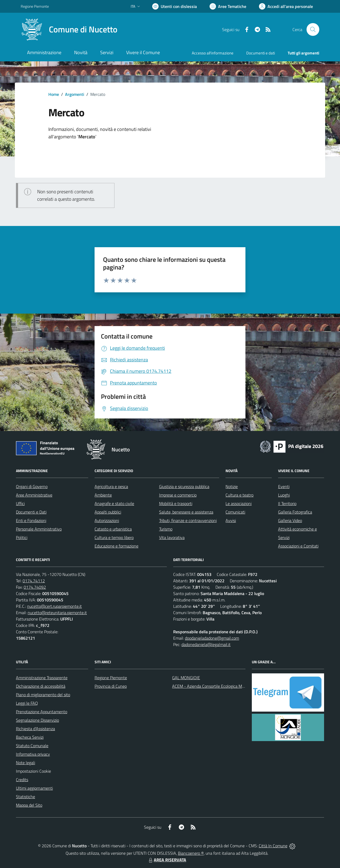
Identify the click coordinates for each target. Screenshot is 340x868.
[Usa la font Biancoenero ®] (175, 6)
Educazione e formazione (116, 546)
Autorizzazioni (107, 520)
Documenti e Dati (31, 512)
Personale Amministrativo (39, 529)
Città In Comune (273, 846)
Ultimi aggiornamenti (34, 788)
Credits (22, 780)
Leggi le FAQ (27, 703)
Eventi (284, 486)
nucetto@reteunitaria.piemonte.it (57, 613)
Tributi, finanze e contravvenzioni (188, 520)
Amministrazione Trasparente (42, 678)
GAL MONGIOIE (186, 678)
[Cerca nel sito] (313, 29)
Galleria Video (290, 520)
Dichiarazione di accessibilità (41, 686)
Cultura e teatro (239, 495)
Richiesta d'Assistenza (35, 729)
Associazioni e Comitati (298, 546)
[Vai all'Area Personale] (286, 6)
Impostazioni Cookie (33, 771)
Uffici (20, 503)
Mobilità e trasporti (176, 503)
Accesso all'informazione (213, 53)
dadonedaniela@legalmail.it (206, 644)
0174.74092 (35, 587)
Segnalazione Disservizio (37, 720)
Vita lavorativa (172, 537)
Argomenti (75, 94)
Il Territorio (287, 503)
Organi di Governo (32, 486)
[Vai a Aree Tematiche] (228, 6)
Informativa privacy (33, 754)
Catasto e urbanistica (113, 529)
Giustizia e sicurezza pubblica (184, 486)
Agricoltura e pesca (111, 486)
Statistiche (25, 797)
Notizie (232, 486)
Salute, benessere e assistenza (186, 512)
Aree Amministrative (34, 495)
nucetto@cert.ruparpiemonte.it (54, 606)
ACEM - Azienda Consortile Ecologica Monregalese (217, 686)
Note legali (25, 763)
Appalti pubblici (108, 512)
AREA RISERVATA (167, 860)
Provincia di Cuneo (111, 686)
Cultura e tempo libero (114, 537)
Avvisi (231, 520)
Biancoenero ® (191, 853)
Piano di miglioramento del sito (43, 695)
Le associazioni (239, 503)
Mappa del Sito (29, 805)
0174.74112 (34, 581)
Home (54, 94)
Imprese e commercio (178, 495)
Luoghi (284, 495)
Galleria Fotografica (295, 512)
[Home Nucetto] (69, 29)
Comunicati (235, 512)
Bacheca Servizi (30, 737)
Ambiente (103, 495)
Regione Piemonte (111, 678)
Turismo (166, 529)
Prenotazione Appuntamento (42, 712)
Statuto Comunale (32, 746)
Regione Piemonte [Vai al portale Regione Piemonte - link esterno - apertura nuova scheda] (35, 6)
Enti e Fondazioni (31, 520)
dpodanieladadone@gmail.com (212, 638)
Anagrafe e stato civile (114, 503)
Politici (22, 537)
